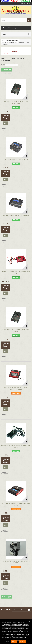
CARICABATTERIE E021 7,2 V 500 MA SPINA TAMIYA (16, 562)
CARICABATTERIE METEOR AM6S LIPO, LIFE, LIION (16, 102)
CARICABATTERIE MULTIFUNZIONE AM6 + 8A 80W (16, 504)
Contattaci (24, 3)
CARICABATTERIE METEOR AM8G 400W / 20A (16, 272)
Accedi (28, 3)
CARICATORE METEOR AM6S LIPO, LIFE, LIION (16, 330)
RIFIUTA (14, 642)
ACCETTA (23, 642)
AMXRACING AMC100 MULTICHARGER (16, 215)
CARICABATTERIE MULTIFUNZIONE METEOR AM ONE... (16, 388)
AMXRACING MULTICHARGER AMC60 (16, 159)
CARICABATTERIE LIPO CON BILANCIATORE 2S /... (16, 446)
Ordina (3, 65)
